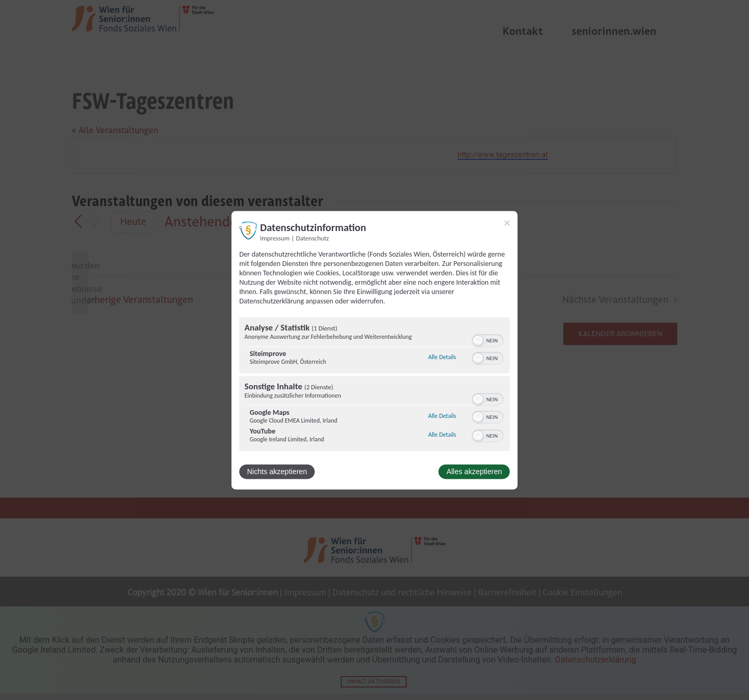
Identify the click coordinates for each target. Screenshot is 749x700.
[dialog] (374, 350)
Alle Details (442, 358)
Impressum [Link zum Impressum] (275, 238)
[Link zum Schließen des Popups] (507, 223)
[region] (374, 385)
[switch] (488, 339)
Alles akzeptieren (474, 472)
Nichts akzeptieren (277, 472)
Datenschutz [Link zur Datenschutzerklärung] (312, 238)
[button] (478, 340)
